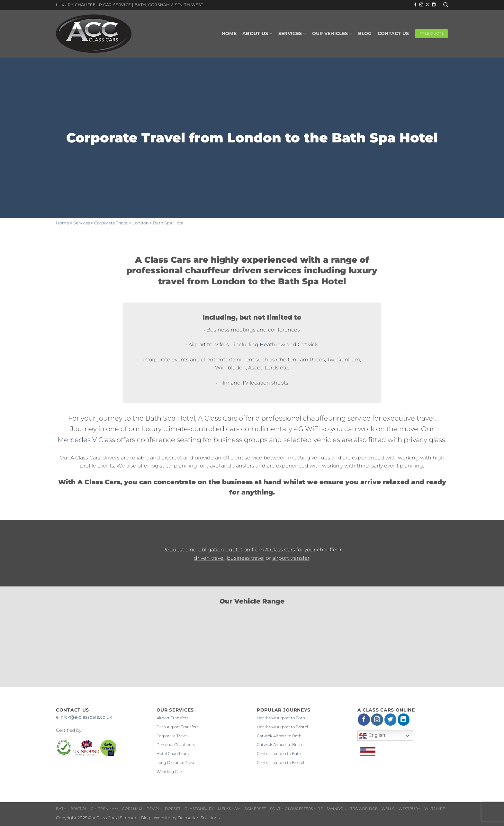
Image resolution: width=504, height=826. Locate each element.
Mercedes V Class (86, 440)
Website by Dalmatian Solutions (187, 818)
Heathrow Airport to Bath (281, 718)
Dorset (173, 809)
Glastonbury (199, 809)
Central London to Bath (279, 753)
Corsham (132, 809)
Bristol (79, 809)
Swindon (337, 809)
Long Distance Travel (176, 762)
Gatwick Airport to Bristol (281, 744)
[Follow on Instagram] (421, 5)
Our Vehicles (332, 34)
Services (292, 34)
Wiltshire (435, 809)
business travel (246, 558)
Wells (388, 809)
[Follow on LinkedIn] (434, 5)
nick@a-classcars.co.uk (86, 717)
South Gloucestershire (296, 809)
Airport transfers (209, 345)
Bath (61, 809)
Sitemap (129, 818)
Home (229, 33)
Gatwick (308, 345)
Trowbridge (364, 809)
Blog (365, 33)
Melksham (229, 809)
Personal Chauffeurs (176, 744)
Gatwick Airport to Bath (279, 736)
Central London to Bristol (280, 762)
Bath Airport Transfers (178, 727)
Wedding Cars (170, 772)
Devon (154, 809)
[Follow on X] (428, 5)
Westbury (410, 809)
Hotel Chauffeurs (173, 753)
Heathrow (272, 345)
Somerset (255, 809)
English (372, 736)
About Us (257, 34)
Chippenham (104, 809)
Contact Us (393, 33)
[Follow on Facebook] (415, 5)
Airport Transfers (172, 718)
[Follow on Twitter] (391, 720)
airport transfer (291, 558)
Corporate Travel (111, 223)
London (141, 223)
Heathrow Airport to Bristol (282, 727)
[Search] (446, 5)
